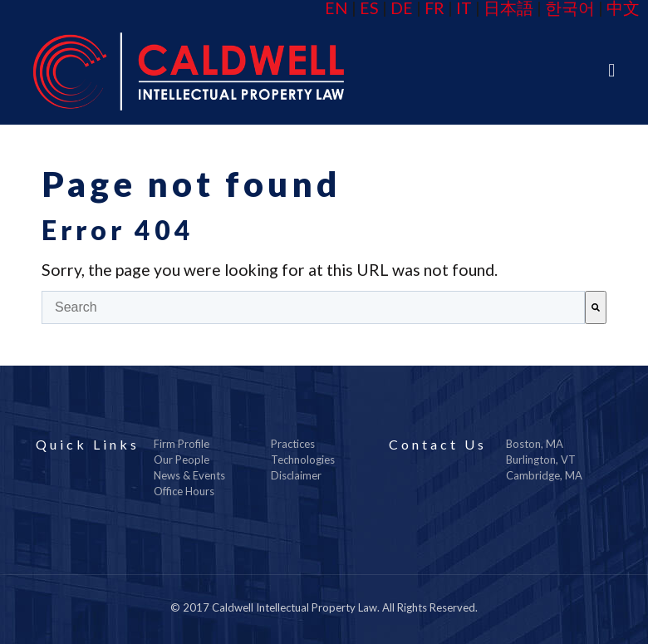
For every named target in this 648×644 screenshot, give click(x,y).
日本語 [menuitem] (508, 8)
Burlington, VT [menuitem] (541, 460)
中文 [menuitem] (623, 8)
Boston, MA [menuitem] (535, 444)
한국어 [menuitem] (570, 8)
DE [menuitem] (402, 8)
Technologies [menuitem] (303, 460)
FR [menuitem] (434, 8)
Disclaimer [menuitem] (296, 475)
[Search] (596, 307)
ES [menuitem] (369, 8)
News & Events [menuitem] (189, 475)
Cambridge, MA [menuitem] (544, 475)
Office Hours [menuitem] (184, 491)
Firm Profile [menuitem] (182, 444)
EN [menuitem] (336, 8)
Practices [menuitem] (293, 444)
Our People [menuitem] (182, 460)
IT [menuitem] (464, 8)
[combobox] (313, 307)
